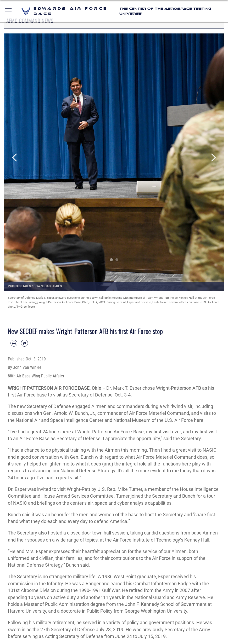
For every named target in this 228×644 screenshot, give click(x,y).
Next (213, 158)
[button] (9, 11)
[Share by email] (24, 343)
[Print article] (14, 343)
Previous (15, 158)
